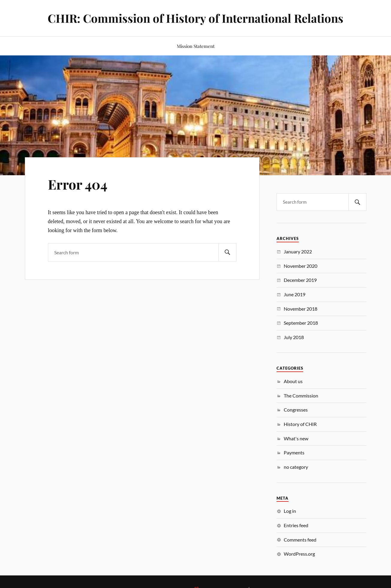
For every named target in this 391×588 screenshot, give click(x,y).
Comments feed (300, 540)
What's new (296, 438)
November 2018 (301, 309)
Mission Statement (196, 46)
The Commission (301, 396)
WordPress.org (299, 554)
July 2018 (294, 337)
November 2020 (301, 266)
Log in (290, 511)
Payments (294, 452)
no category (296, 467)
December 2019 (300, 280)
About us (293, 381)
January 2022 (298, 251)
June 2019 (295, 294)
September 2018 (301, 323)
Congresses (296, 410)
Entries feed (296, 525)
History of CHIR (300, 424)
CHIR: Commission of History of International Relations (195, 18)
